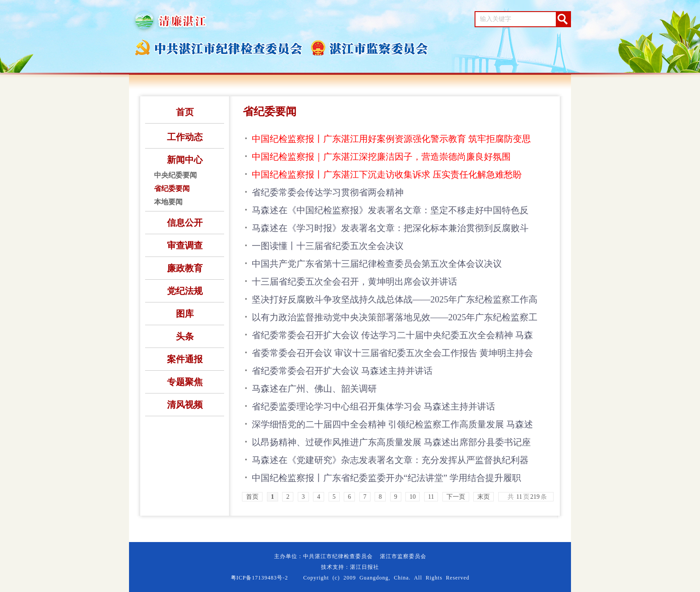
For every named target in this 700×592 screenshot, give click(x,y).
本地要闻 (168, 202)
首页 (185, 112)
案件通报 (185, 359)
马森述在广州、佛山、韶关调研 (314, 389)
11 (431, 497)
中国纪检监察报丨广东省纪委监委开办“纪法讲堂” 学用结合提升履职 (386, 478)
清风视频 (185, 405)
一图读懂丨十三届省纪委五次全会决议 (328, 246)
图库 (185, 314)
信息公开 (185, 223)
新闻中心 (185, 160)
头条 (185, 336)
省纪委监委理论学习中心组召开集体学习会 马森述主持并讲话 (373, 406)
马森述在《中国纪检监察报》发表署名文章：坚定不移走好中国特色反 (390, 210)
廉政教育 (185, 268)
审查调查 (185, 245)
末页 (483, 497)
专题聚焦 (185, 382)
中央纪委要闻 (175, 175)
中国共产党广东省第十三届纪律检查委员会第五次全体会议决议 (377, 264)
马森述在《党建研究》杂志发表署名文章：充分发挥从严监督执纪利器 (390, 460)
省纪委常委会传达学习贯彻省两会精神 (328, 192)
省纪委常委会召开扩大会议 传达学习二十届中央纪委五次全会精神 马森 (392, 335)
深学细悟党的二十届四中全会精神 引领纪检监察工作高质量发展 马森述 (392, 424)
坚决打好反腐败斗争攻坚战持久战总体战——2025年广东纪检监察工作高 (395, 299)
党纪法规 (185, 291)
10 (412, 497)
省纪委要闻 (172, 188)
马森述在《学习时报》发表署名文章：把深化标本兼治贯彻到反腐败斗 (390, 228)
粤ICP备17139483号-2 (260, 578)
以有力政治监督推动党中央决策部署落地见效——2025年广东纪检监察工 (395, 317)
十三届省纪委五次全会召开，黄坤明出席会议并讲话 (354, 282)
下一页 (456, 497)
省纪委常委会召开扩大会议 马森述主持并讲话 (342, 371)
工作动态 (185, 137)
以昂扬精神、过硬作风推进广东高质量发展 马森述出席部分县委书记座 (391, 442)
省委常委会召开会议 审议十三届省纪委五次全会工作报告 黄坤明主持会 (392, 353)
